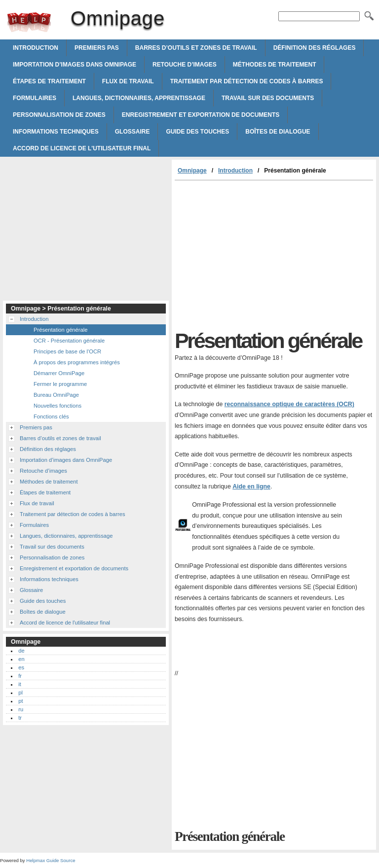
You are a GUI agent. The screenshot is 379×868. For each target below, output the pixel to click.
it (20, 684)
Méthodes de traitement (275, 65)
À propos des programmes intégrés (77, 362)
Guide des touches (197, 132)
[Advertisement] (258, 255)
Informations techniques (56, 132)
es (21, 667)
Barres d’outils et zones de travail (196, 48)
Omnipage (29, 22)
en (21, 659)
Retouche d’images (185, 65)
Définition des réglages (315, 48)
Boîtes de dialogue (278, 132)
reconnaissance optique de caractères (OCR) (289, 404)
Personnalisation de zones (59, 115)
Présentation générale (60, 330)
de (21, 651)
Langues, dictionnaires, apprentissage (139, 98)
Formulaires (35, 98)
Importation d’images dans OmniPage (75, 65)
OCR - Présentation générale (69, 341)
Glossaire (133, 132)
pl (20, 693)
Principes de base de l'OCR (67, 351)
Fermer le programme (60, 384)
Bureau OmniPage (56, 395)
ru (21, 709)
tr (20, 718)
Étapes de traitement (49, 81)
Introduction (36, 48)
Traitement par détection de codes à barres (247, 81)
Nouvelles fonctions (57, 406)
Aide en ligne (251, 486)
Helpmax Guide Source (51, 860)
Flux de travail (128, 81)
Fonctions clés (51, 417)
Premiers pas (97, 48)
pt (20, 701)
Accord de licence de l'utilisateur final (82, 148)
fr (20, 676)
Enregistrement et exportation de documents (201, 115)
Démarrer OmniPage (59, 373)
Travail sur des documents (268, 98)
